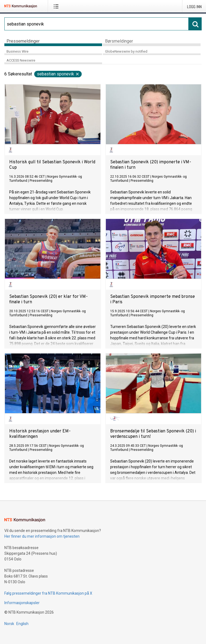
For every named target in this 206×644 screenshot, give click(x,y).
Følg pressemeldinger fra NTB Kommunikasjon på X (48, 593)
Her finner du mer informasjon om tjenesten (42, 536)
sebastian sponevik (58, 74)
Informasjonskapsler (22, 603)
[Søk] (96, 24)
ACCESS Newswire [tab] (21, 60)
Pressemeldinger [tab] (23, 41)
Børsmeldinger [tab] (119, 41)
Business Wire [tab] (18, 51)
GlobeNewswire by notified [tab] (126, 51)
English (22, 624)
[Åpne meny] (57, 6)
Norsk (9, 624)
